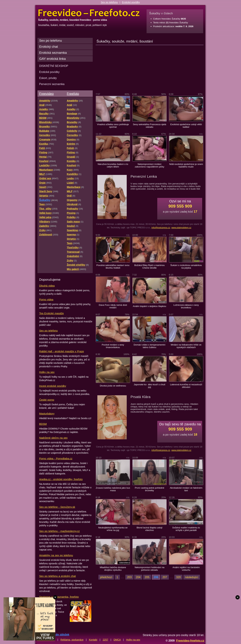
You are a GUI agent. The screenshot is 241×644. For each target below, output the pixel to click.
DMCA (117, 640)
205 (147, 577)
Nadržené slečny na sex (53, 438)
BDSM (43, 424)
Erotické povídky (131, 2)
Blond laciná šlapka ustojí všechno (149, 529)
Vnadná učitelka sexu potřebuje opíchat (113, 126)
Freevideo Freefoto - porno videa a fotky (89, 13)
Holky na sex (47, 372)
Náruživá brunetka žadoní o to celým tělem (113, 165)
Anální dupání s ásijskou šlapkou (150, 306)
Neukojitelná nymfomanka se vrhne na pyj (113, 529)
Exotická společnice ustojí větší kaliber (186, 126)
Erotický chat (49, 47)
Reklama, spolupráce (72, 640)
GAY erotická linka (52, 59)
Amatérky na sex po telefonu (56, 555)
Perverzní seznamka (52, 84)
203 (129, 577)
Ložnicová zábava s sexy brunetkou (186, 306)
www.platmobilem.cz (181, 228)
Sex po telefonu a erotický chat (57, 576)
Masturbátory (47, 414)
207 (165, 577)
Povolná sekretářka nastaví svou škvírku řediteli (113, 267)
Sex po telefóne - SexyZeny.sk (57, 507)
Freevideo (46, 94)
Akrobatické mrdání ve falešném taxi (186, 489)
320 (178, 577)
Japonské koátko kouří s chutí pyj (149, 386)
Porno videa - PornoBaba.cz (56, 458)
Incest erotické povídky (53, 386)
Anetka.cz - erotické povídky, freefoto (61, 479)
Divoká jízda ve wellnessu (113, 386)
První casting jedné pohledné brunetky (150, 489)
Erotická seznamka (53, 53)
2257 (105, 640)
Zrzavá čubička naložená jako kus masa (113, 489)
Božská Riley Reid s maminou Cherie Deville (150, 267)
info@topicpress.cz (161, 228)
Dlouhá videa (47, 286)
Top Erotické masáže (51, 313)
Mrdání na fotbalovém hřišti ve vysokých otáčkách (186, 346)
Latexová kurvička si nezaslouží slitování (186, 386)
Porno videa (46, 299)
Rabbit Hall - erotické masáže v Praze (62, 351)
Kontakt (93, 640)
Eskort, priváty (48, 78)
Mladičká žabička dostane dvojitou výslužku (113, 569)
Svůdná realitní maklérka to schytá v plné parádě (186, 529)
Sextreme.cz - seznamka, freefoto (59, 597)
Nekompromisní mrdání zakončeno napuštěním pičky (150, 165)
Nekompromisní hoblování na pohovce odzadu (150, 569)
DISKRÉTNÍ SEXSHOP (54, 66)
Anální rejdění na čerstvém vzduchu (186, 569)
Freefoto (73, 94)
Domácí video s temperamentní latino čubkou (150, 346)
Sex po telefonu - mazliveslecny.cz (59, 531)
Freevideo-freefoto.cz (190, 641)
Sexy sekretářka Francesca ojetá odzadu (150, 126)
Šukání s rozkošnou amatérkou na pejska (186, 267)
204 (138, 577)
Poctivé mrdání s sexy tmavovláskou (113, 346)
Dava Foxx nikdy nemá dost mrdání (113, 306)
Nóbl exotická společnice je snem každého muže (186, 165)
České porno (47, 400)
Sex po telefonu (109, 2)
